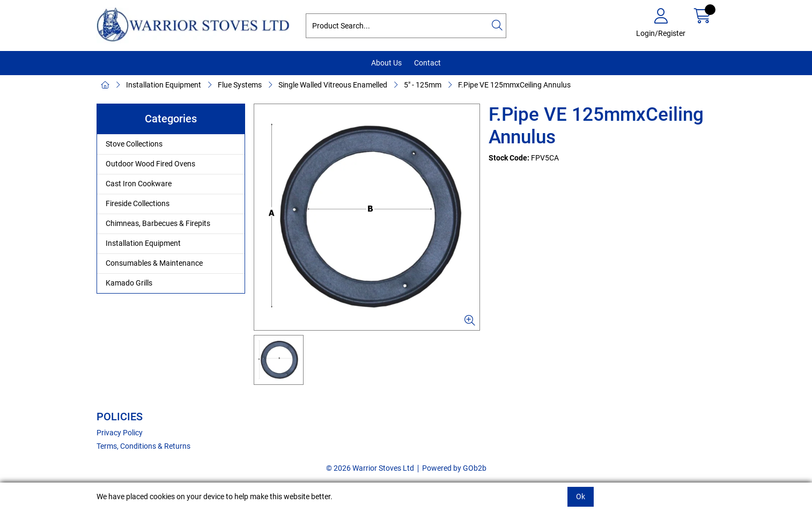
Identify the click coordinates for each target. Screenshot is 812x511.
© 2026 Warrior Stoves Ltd (370, 468)
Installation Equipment (164, 85)
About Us (386, 63)
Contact (427, 63)
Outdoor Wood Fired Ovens (150, 164)
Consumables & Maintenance (154, 263)
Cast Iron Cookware (139, 184)
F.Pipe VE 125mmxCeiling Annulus (514, 85)
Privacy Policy (120, 433)
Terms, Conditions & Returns (143, 446)
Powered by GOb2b (454, 468)
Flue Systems (240, 85)
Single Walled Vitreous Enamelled (333, 85)
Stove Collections (134, 144)
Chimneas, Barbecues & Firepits (158, 223)
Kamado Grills (129, 283)
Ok (581, 497)
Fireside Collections (138, 203)
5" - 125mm (423, 85)
